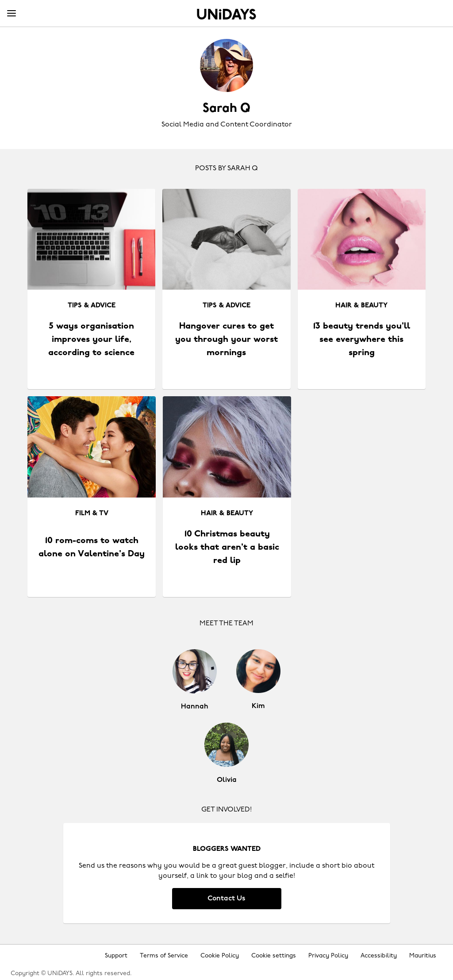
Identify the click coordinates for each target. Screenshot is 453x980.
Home (226, 14)
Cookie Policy (220, 956)
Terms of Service (164, 956)
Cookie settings (274, 956)
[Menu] (12, 14)
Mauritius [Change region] (423, 956)
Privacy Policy (328, 956)
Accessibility (379, 956)
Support (116, 956)
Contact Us (226, 899)
